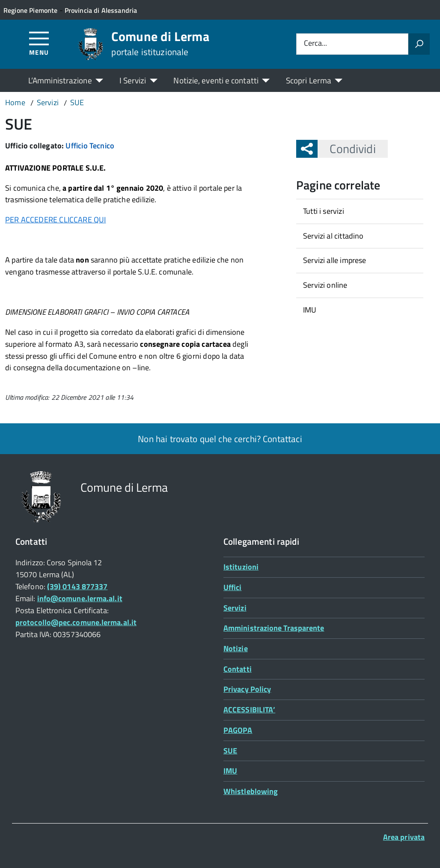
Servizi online (325, 285)
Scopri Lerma (309, 80)
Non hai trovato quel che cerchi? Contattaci (220, 439)
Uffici (233, 587)
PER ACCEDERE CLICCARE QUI (56, 220)
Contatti (238, 669)
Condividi (346, 149)
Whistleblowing (251, 791)
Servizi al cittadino (333, 236)
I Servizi (133, 80)
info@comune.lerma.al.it (80, 598)
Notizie (236, 648)
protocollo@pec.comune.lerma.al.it (76, 622)
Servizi (235, 608)
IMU (310, 310)
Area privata (404, 837)
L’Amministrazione (60, 80)
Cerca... (315, 44)
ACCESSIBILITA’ (249, 710)
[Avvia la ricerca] (419, 44)
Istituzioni (241, 567)
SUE (230, 751)
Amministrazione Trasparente (274, 628)
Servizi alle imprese (335, 260)
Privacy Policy (247, 689)
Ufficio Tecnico (90, 146)
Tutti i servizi (324, 211)
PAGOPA (238, 730)
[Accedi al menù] (39, 43)
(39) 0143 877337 (77, 586)
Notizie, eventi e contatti (216, 80)
